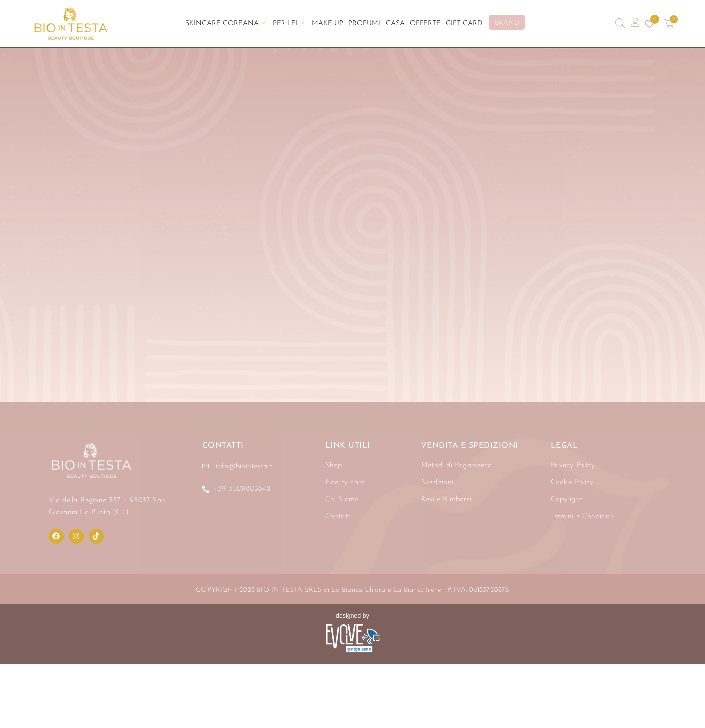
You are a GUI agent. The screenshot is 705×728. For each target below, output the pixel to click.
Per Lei (288, 24)
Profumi (364, 24)
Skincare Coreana (225, 24)
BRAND (506, 23)
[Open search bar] (620, 24)
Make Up (328, 24)
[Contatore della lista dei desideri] (649, 24)
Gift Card (464, 24)
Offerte (425, 24)
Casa (395, 24)
